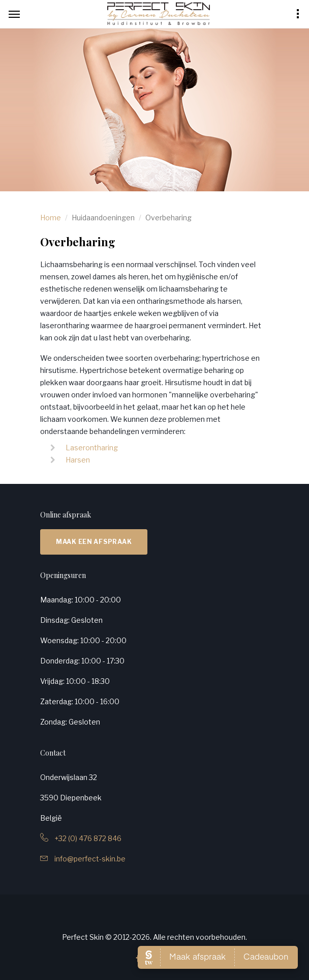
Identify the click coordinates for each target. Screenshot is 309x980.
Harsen (78, 460)
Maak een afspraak (94, 542)
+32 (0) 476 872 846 (81, 838)
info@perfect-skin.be (83, 858)
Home (51, 218)
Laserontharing (92, 448)
